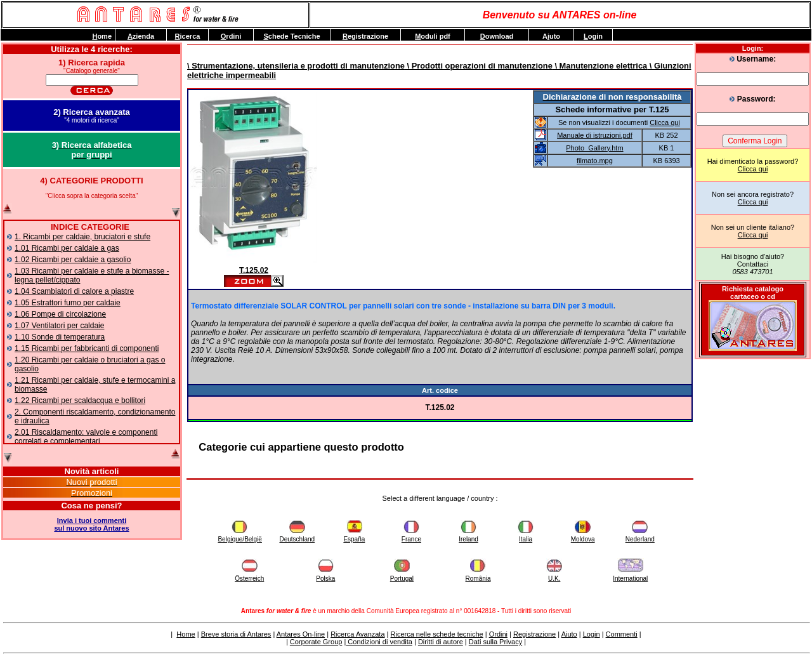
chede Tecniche (291, 36)
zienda (141, 36)
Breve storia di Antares (236, 634)
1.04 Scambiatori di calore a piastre (74, 291)
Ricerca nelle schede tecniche (437, 634)
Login (592, 634)
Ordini (498, 634)
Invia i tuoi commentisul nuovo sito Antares (91, 524)
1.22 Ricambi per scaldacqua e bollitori (80, 401)
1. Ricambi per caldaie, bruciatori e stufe (82, 237)
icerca (188, 36)
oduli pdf (433, 36)
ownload (497, 36)
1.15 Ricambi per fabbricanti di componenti (87, 348)
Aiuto (569, 634)
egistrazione (365, 36)
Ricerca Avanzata (357, 634)
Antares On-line (301, 634)
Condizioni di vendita (379, 642)
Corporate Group (316, 642)
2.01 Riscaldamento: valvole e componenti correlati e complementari (86, 437)
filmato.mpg (595, 161)
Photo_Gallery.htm (594, 148)
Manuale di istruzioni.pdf (595, 135)
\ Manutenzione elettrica (600, 66)
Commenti (622, 634)
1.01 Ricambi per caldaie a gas (67, 248)
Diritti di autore (441, 642)
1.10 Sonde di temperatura (60, 337)
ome (102, 36)
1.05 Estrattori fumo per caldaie (68, 303)
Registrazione (534, 634)
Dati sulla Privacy (495, 642)
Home (186, 634)
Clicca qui (753, 169)
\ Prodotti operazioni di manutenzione (479, 66)
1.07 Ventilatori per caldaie (59, 326)
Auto (551, 36)
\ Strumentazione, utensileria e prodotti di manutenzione (296, 66)
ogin (593, 36)
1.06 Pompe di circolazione (60, 314)
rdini (231, 36)
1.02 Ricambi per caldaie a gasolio (73, 260)
